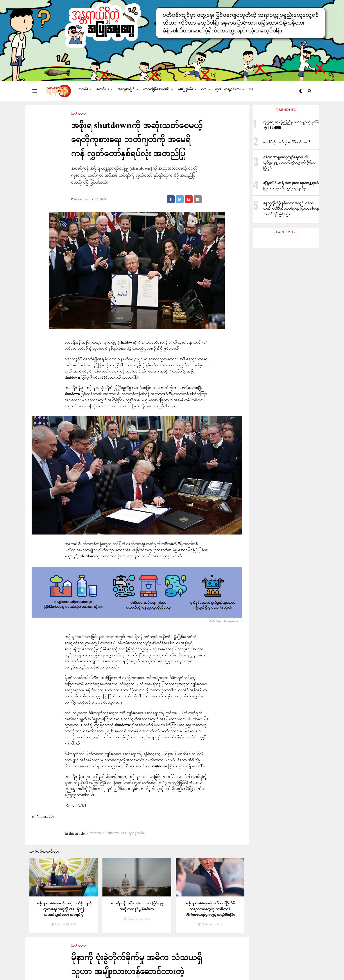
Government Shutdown (103, 840)
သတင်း (83, 96)
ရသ (204, 96)
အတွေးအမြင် (126, 96)
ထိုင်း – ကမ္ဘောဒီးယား (228, 96)
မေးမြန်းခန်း (185, 96)
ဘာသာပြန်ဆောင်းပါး (156, 96)
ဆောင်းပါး (103, 96)
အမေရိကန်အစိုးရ (133, 840)
